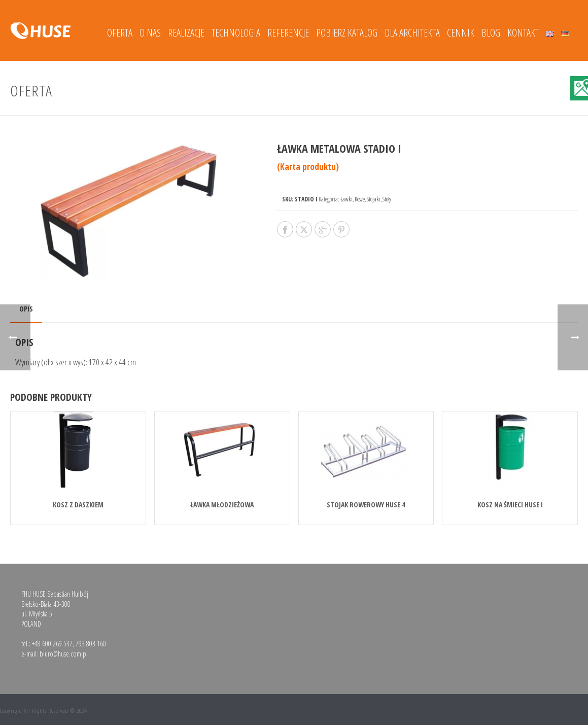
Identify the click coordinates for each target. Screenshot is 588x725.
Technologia (236, 33)
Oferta (120, 33)
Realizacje (186, 33)
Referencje (288, 33)
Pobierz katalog (347, 33)
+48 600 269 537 (52, 644)
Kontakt (523, 33)
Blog (491, 33)
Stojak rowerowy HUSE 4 (366, 505)
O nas (150, 33)
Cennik (461, 33)
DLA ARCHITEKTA (412, 33)
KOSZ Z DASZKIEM (78, 505)
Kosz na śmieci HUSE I (510, 505)
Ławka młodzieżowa (222, 505)
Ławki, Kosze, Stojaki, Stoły (366, 199)
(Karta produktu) (308, 167)
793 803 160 (91, 644)
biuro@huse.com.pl (64, 654)
